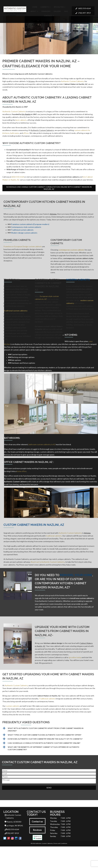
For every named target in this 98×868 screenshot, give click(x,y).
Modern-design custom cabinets (24, 239)
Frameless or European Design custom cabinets (23, 253)
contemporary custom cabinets (71, 256)
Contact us (37, 842)
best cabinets (21, 122)
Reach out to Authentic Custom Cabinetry (48, 577)
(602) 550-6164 (83, 9)
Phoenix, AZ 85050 (13, 842)
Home (35, 7)
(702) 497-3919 (83, 13)
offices (26, 136)
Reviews (37, 850)
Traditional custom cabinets (22, 236)
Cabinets (45, 7)
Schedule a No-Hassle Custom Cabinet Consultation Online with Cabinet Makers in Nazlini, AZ (49, 193)
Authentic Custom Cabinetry (73, 82)
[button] (49, 749)
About (33, 11)
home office (22, 484)
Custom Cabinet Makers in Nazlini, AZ (34, 539)
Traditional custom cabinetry (15, 320)
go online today (75, 675)
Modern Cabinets (78, 287)
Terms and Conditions (60, 865)
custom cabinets (13, 725)
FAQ (66, 11)
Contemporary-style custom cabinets (26, 233)
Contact (48, 16)
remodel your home (76, 591)
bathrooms (15, 136)
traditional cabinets (54, 550)
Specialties (59, 7)
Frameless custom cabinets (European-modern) (30, 230)
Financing (46, 11)
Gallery (57, 11)
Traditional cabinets (47, 718)
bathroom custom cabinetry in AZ (42, 457)
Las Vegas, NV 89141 (14, 846)
